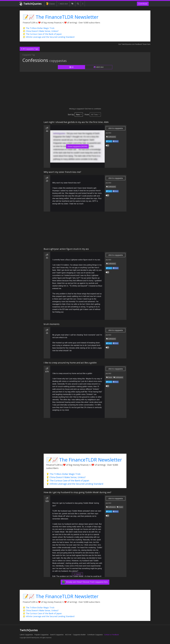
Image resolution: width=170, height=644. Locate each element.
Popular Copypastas (41, 635)
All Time (95, 115)
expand (77, 574)
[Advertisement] (85, 90)
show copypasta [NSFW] (77, 146)
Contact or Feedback (111, 635)
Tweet (109, 141)
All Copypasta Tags (30, 49)
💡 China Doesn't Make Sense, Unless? (41, 31)
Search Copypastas (57, 635)
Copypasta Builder (79, 635)
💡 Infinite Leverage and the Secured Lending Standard (49, 37)
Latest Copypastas (26, 635)
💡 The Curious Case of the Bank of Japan (42, 34)
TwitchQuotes (31, 4)
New (78, 115)
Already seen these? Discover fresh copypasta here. (85, 582)
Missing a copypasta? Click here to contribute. (85, 109)
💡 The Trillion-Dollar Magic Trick (39, 28)
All (71, 67)
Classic (51, 4)
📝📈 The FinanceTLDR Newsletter (61, 17)
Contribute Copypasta (95, 635)
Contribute (143, 4)
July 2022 (108, 133)
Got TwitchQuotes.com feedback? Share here (134, 44)
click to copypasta (116, 128)
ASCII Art (63, 4)
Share (116, 141)
